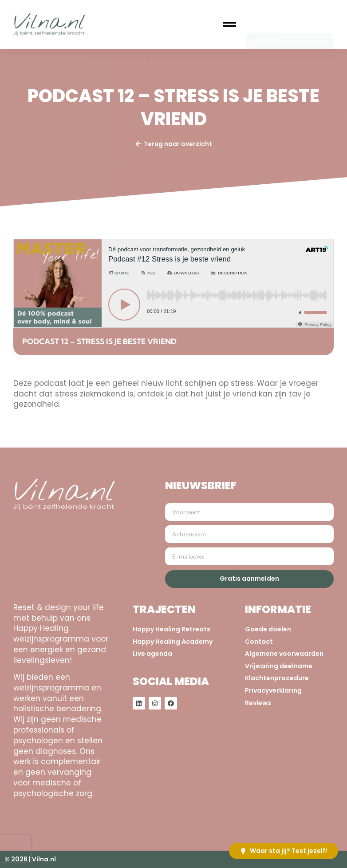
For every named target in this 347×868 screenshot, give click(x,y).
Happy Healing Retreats (172, 629)
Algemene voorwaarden (284, 654)
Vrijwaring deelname (279, 666)
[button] (229, 25)
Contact (259, 642)
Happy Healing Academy (173, 642)
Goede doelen (268, 629)
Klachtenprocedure (277, 678)
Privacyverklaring (273, 691)
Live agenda (152, 654)
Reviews (258, 703)
